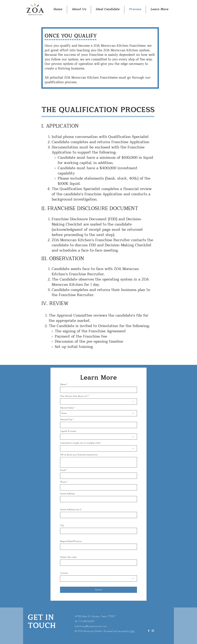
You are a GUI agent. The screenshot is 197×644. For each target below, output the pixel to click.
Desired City (66, 419)
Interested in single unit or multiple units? (80, 443)
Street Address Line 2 (71, 509)
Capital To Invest (68, 431)
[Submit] (98, 590)
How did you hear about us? (74, 396)
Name (63, 384)
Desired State (67, 408)
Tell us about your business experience (79, 455)
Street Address (68, 494)
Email (63, 470)
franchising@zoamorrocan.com (91, 626)
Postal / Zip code (68, 557)
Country (64, 573)
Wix (132, 631)
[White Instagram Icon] (153, 631)
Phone (63, 482)
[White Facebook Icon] (149, 631)
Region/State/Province (71, 541)
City (62, 525)
